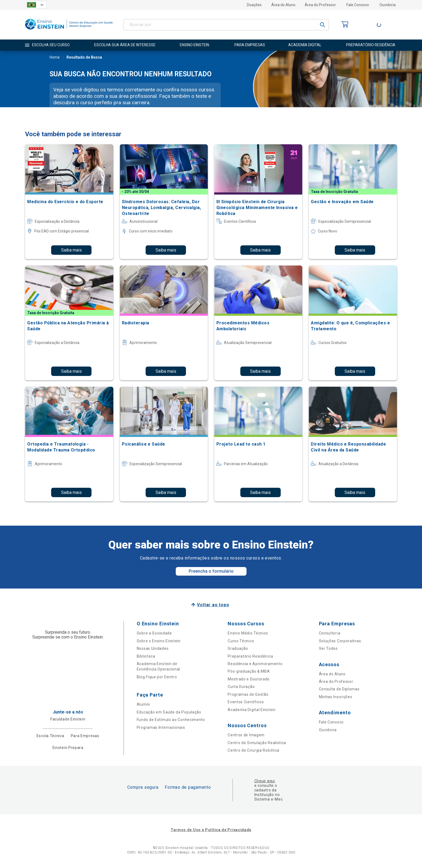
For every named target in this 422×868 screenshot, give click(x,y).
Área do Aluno (283, 5)
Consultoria (330, 633)
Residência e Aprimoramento (255, 664)
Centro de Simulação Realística (257, 743)
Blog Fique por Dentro (157, 677)
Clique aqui (265, 781)
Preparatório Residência (250, 656)
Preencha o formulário (211, 571)
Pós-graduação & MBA (249, 671)
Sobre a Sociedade (154, 633)
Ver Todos (328, 648)
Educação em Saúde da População (169, 712)
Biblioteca (146, 656)
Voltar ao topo (213, 605)
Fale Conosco (358, 5)
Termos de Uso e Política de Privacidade (211, 830)
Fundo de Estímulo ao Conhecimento (171, 720)
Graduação (238, 648)
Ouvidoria (388, 5)
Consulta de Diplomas (339, 689)
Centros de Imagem (246, 735)
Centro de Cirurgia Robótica (254, 750)
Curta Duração (241, 687)
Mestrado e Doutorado (249, 679)
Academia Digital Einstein (252, 710)
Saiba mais (71, 250)
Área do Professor (320, 5)
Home (55, 58)
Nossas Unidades (153, 648)
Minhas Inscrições (336, 697)
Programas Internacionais (161, 727)
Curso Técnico (241, 641)
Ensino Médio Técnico (248, 633)
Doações (254, 5)
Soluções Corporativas (340, 641)
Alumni (143, 704)
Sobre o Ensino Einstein (159, 641)
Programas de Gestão (248, 694)
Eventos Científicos (246, 702)
